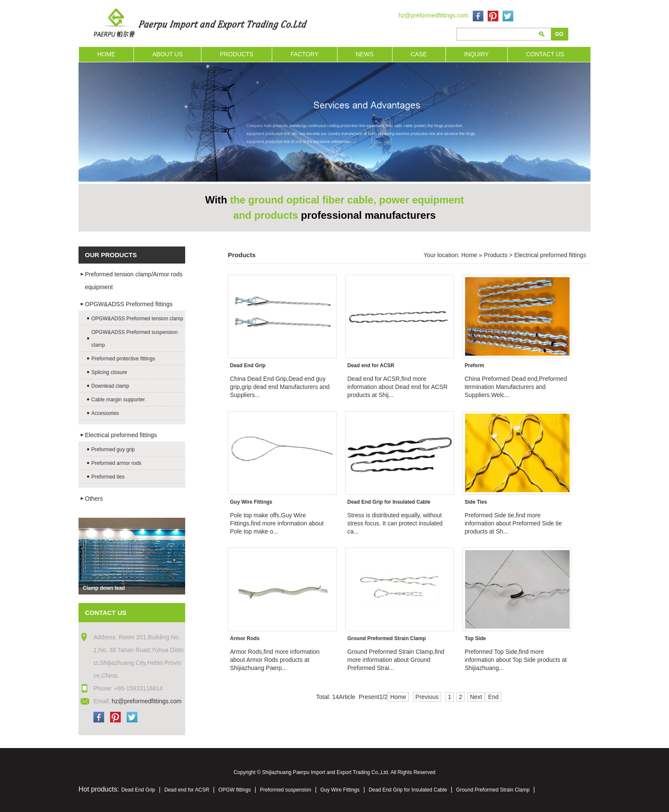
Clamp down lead (104, 588)
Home (469, 255)
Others (94, 499)
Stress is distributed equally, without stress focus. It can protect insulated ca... (395, 523)
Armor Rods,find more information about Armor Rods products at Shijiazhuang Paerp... (275, 660)
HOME (106, 54)
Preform (474, 365)
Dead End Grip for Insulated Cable (389, 502)
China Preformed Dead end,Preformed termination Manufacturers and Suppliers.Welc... (516, 387)
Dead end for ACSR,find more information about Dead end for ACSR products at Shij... (397, 387)
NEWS (365, 54)
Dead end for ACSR (371, 365)
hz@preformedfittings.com (433, 15)
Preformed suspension (285, 790)
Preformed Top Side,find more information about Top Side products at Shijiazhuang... (516, 660)
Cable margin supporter (118, 400)
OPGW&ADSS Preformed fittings (129, 304)
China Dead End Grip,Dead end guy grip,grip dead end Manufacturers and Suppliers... (280, 387)
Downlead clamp (110, 386)
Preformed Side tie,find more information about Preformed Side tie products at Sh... (513, 523)
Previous (427, 697)
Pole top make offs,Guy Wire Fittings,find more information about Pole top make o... (277, 523)
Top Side (475, 638)
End (493, 697)
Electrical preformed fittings (121, 435)
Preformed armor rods (116, 463)
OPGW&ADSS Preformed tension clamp (137, 319)
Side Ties (476, 502)
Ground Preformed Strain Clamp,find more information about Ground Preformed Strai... (396, 660)
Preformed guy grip (113, 449)
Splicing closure (109, 372)
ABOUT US (167, 54)
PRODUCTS (237, 54)
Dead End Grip (248, 365)
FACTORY (305, 54)
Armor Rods (245, 638)
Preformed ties (108, 477)
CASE (419, 54)
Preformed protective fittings (123, 359)
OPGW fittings (235, 790)
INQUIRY (477, 54)
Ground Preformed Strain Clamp (387, 638)
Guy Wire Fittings (251, 502)
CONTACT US (545, 54)
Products (496, 255)
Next (476, 697)
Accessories (105, 413)
